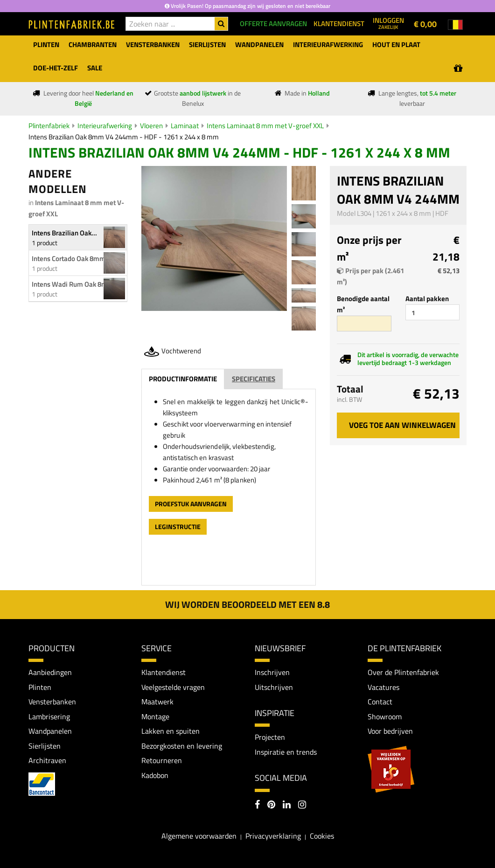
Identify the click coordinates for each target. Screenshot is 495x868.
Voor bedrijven (390, 731)
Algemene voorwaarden (199, 836)
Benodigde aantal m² (363, 304)
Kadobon (155, 776)
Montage (155, 716)
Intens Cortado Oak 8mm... (71, 258)
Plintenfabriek (49, 126)
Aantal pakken (427, 299)
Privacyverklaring (273, 836)
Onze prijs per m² (369, 248)
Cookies (322, 836)
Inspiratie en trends (286, 752)
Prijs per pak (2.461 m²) (370, 276)
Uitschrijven (274, 687)
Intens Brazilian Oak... (64, 233)
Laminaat (185, 126)
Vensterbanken (52, 702)
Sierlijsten (45, 746)
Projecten (270, 737)
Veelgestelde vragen (173, 687)
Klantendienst (164, 672)
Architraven (47, 761)
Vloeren (151, 126)
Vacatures (383, 687)
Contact (380, 702)
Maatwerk (157, 702)
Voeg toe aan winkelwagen (402, 425)
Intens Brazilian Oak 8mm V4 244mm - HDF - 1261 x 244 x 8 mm (124, 137)
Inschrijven (272, 672)
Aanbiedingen (50, 672)
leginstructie (178, 527)
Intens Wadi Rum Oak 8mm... (75, 284)
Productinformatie (183, 379)
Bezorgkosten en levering (182, 746)
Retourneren (162, 761)
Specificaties (254, 379)
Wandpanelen (50, 731)
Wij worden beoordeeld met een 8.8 (247, 604)
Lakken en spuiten (171, 731)
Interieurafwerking (105, 126)
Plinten (40, 687)
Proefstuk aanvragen (191, 504)
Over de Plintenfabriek (403, 672)
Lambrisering (49, 716)
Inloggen (388, 23)
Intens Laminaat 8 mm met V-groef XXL (265, 126)
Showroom (385, 716)
